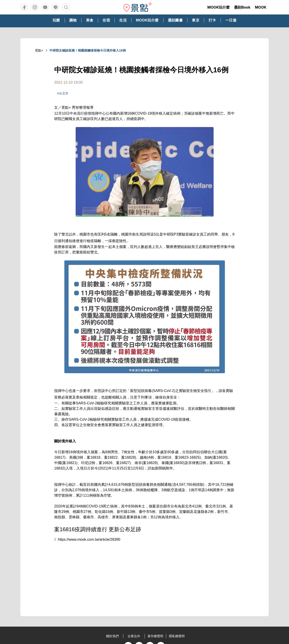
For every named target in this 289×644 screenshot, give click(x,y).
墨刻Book (242, 7)
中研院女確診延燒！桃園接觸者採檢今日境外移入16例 (88, 50)
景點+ (39, 50)
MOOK (261, 7)
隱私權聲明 (177, 636)
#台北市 (63, 93)
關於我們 (112, 636)
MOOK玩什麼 (218, 7)
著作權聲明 (155, 636)
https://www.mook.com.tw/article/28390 (89, 539)
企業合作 (134, 636)
